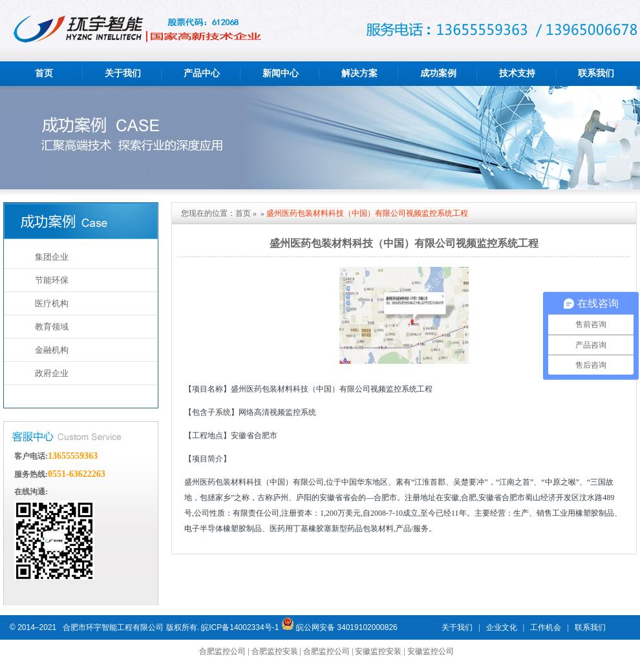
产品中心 (202, 73)
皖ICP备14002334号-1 (240, 627)
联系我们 (596, 73)
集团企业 (52, 257)
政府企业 (52, 373)
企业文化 (502, 627)
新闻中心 (281, 73)
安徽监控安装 (378, 651)
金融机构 (52, 350)
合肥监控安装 (275, 651)
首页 (44, 73)
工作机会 (546, 627)
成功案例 (438, 73)
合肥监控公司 (222, 651)
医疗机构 (52, 303)
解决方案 (359, 73)
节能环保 (52, 280)
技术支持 (517, 73)
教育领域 (52, 327)
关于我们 (123, 73)
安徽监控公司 (431, 651)
